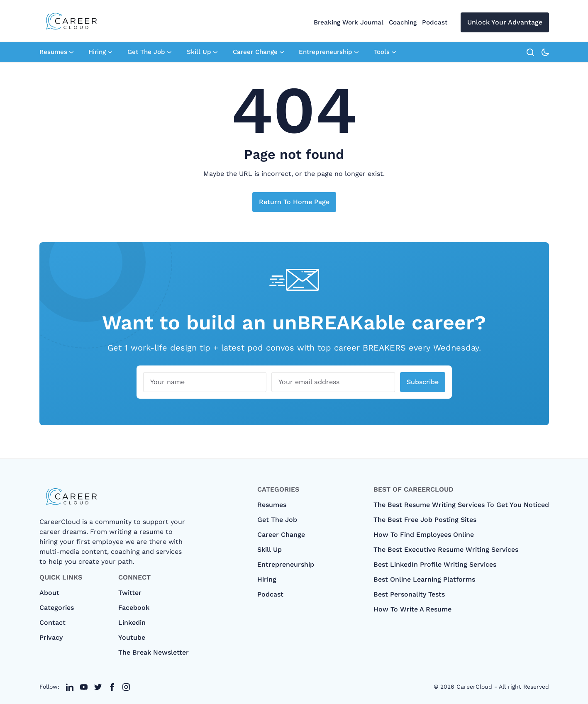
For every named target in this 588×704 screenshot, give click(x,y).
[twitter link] (70, 687)
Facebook (134, 608)
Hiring (100, 52)
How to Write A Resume (412, 609)
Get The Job (149, 52)
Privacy (51, 637)
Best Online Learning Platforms (424, 579)
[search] (530, 52)
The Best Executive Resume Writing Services (446, 549)
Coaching (403, 22)
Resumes (56, 52)
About (49, 593)
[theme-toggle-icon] (545, 52)
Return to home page (294, 202)
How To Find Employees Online (424, 535)
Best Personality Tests (409, 594)
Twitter (130, 593)
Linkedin (132, 622)
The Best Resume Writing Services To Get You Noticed (461, 505)
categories (57, 608)
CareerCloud (474, 687)
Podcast (435, 22)
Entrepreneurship (329, 52)
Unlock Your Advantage (505, 22)
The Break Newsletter (154, 652)
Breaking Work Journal (349, 22)
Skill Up (202, 52)
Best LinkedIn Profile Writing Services (435, 564)
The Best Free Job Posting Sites (425, 520)
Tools (385, 52)
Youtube (132, 637)
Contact (52, 622)
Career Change (258, 52)
